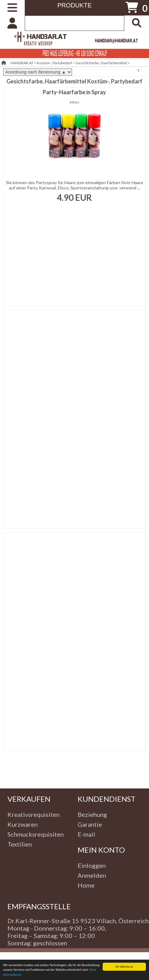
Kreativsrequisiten (34, 814)
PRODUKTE (74, 5)
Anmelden (92, 875)
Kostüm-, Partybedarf (54, 63)
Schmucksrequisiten (36, 834)
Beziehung (92, 814)
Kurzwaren (23, 824)
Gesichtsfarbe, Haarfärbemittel (101, 63)
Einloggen (92, 865)
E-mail (86, 834)
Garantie (90, 824)
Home (86, 885)
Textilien (20, 844)
